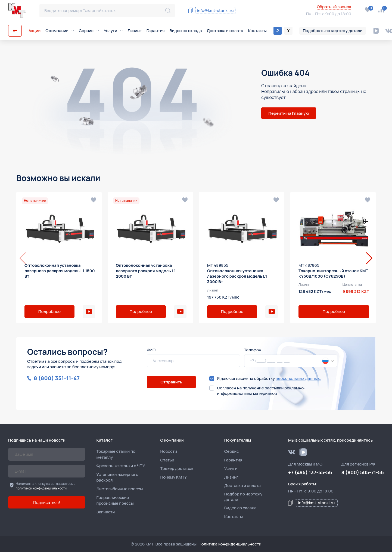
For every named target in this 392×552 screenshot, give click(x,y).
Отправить (171, 382)
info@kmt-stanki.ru (215, 10)
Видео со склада (186, 31)
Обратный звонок (334, 7)
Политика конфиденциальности (230, 544)
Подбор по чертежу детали (243, 497)
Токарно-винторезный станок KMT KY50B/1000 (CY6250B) (333, 273)
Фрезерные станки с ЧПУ (121, 466)
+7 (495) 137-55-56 (274, 14)
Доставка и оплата (225, 31)
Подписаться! (47, 502)
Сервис (89, 31)
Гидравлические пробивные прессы (115, 500)
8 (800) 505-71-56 (272, 7)
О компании (60, 31)
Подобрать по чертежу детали (333, 31)
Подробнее (49, 311)
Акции (35, 31)
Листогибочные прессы (119, 489)
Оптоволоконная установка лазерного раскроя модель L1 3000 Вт (237, 276)
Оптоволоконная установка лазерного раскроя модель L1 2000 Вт (146, 271)
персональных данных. (298, 378)
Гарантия (156, 31)
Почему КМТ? (174, 477)
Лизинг (135, 31)
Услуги (113, 31)
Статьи (167, 460)
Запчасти (105, 512)
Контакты (257, 31)
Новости (169, 451)
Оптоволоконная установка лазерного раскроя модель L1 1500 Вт (60, 271)
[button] (369, 258)
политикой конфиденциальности (41, 488)
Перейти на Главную (289, 113)
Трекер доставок (177, 468)
